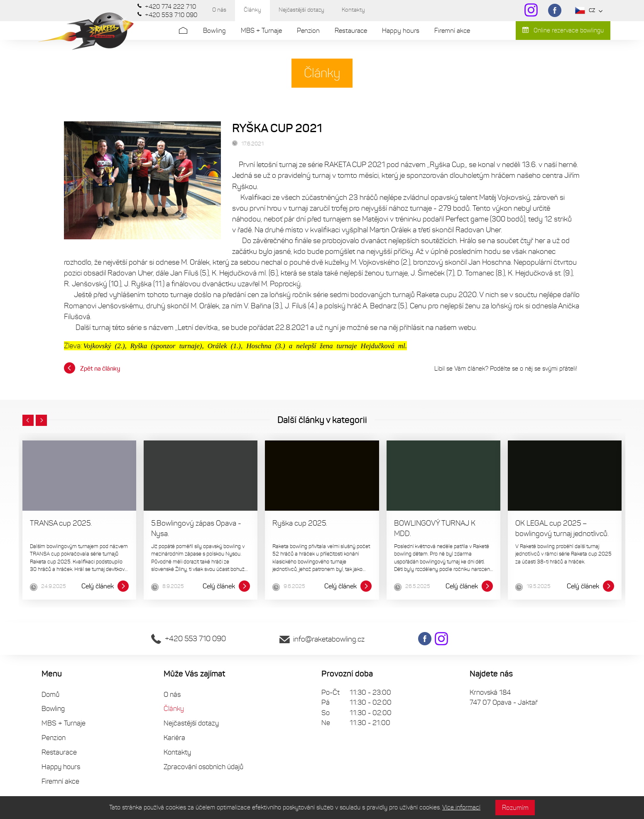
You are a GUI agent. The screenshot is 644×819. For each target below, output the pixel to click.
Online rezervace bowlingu (563, 30)
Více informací (461, 807)
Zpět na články (92, 368)
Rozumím (515, 808)
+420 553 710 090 (189, 639)
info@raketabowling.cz (322, 639)
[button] (28, 421)
